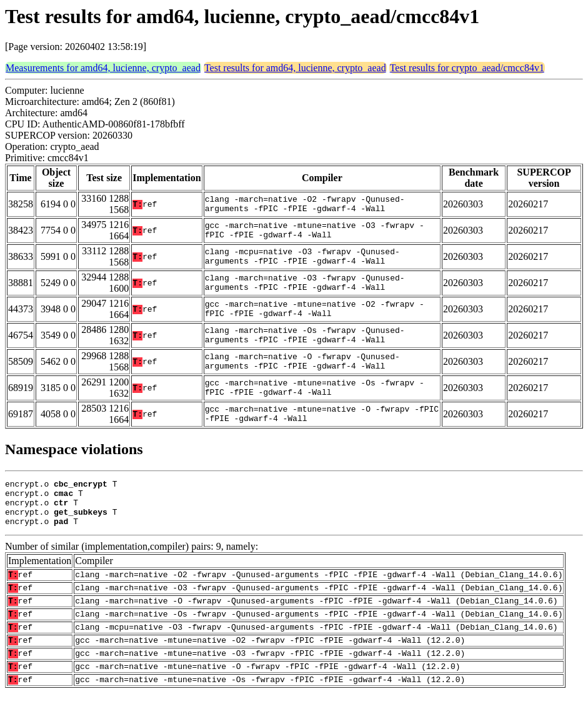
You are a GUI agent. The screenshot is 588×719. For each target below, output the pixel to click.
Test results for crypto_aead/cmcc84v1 (467, 68)
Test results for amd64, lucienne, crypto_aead (295, 68)
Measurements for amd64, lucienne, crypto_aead (103, 68)
